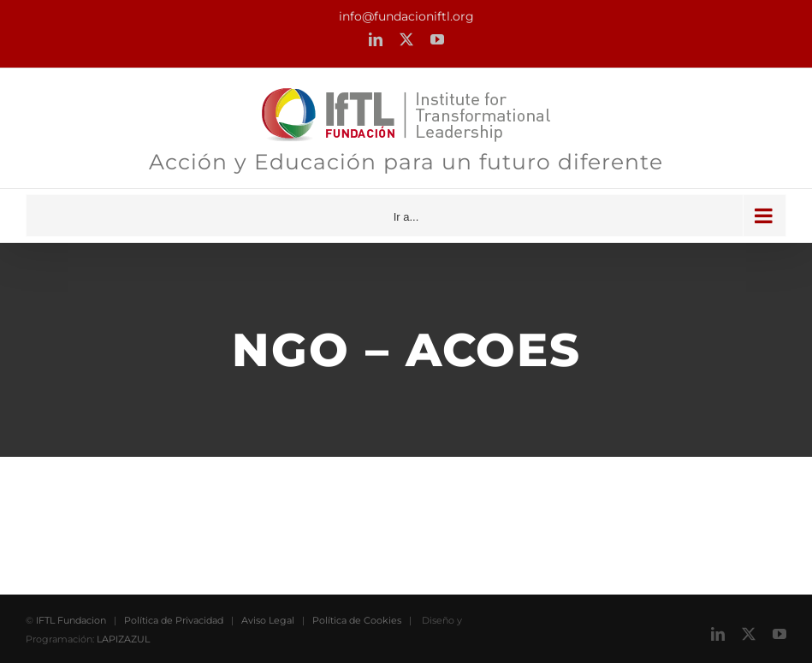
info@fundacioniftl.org (406, 16)
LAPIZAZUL (123, 639)
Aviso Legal (268, 620)
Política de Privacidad (174, 620)
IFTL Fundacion (71, 620)
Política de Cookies (357, 620)
